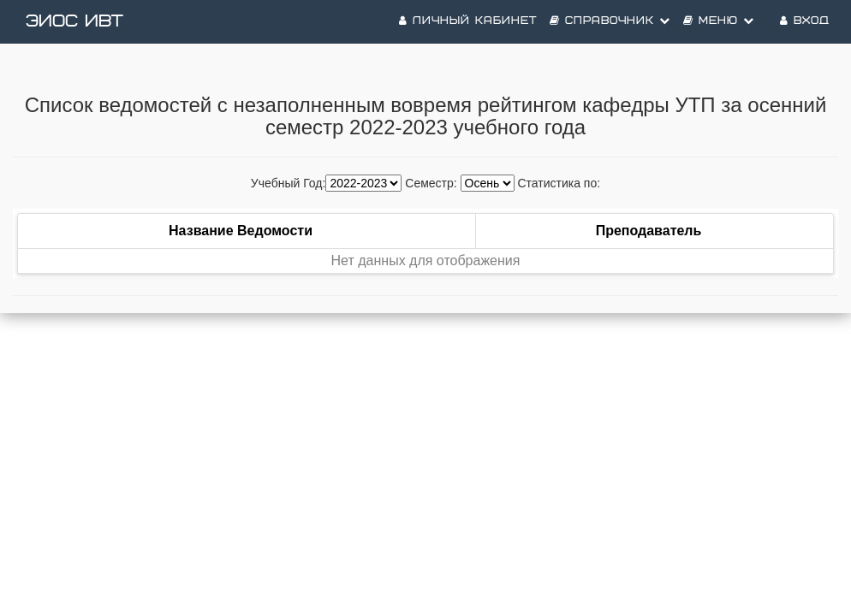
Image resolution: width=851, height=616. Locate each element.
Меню (719, 21)
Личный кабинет (468, 21)
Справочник (610, 21)
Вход (805, 21)
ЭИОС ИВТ (74, 21)
